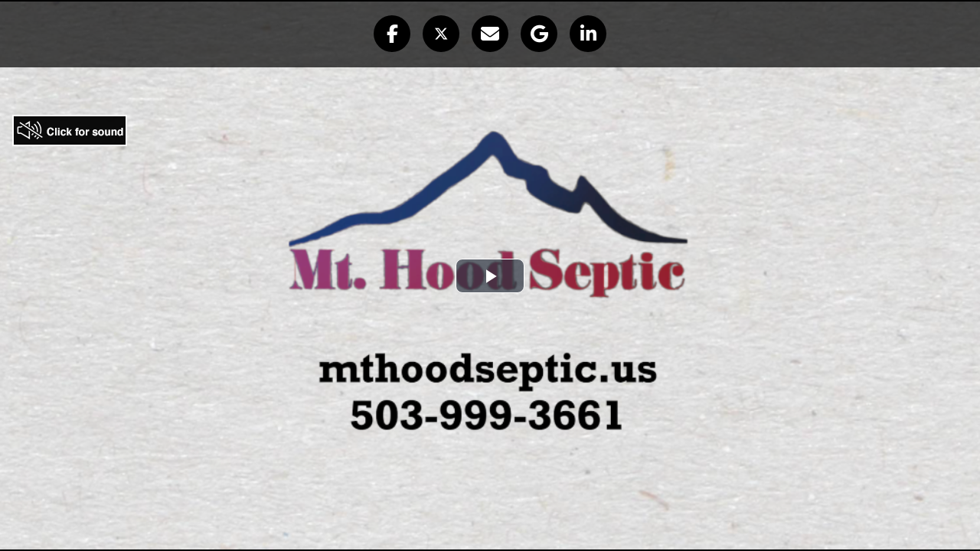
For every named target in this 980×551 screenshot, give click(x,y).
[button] (392, 34)
